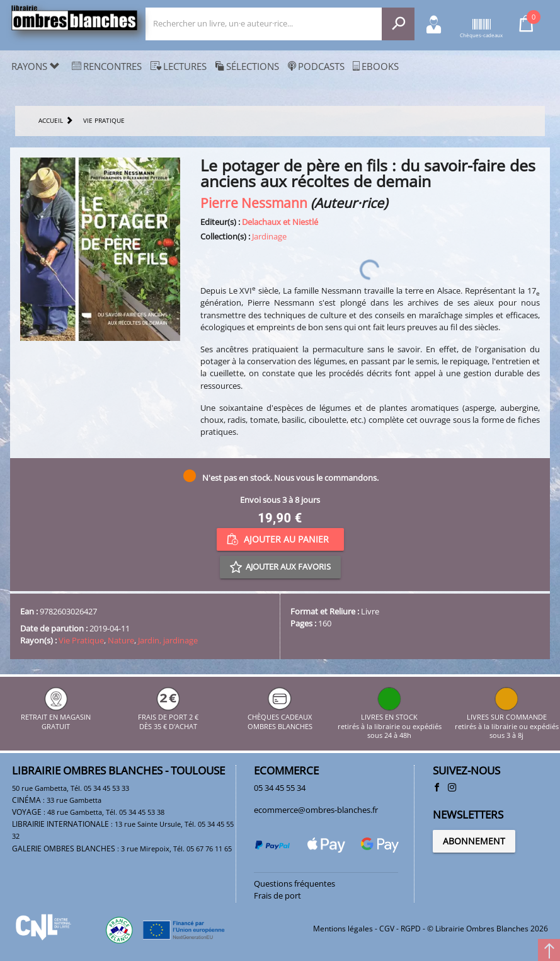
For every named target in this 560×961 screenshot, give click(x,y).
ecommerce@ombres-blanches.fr (316, 810)
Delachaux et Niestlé (280, 222)
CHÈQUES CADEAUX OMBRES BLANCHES (280, 717)
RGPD (411, 929)
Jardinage (269, 236)
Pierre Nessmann (254, 203)
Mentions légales (343, 929)
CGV (387, 929)
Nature (121, 640)
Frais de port (277, 895)
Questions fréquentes (294, 883)
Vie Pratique (81, 640)
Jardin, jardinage (168, 640)
